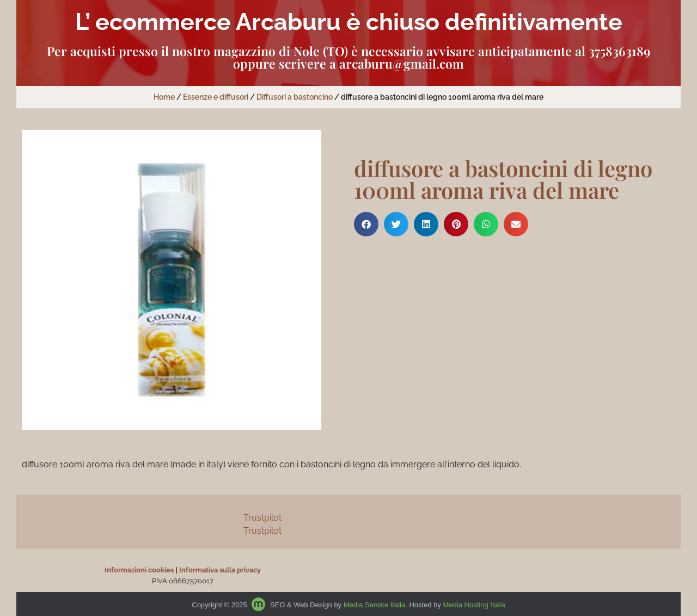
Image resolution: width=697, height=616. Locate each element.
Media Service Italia (374, 605)
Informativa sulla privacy (220, 570)
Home (164, 97)
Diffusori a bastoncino (295, 97)
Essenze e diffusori (216, 97)
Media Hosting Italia (474, 605)
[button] (366, 224)
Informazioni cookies (139, 570)
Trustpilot (262, 518)
